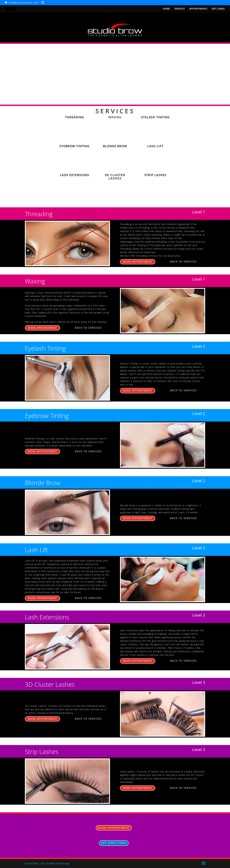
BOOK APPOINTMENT (138, 262)
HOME (166, 9)
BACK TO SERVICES (183, 261)
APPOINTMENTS (198, 9)
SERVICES (180, 9)
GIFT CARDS (218, 9)
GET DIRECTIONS (114, 843)
